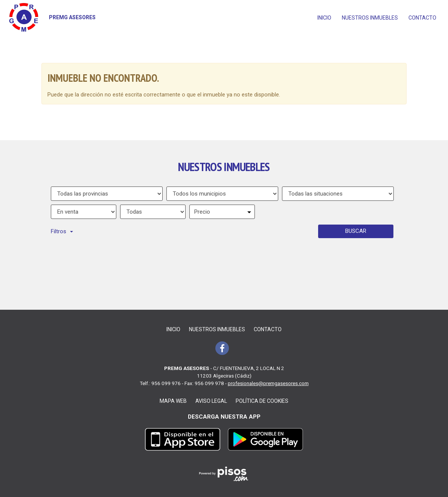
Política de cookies (262, 401)
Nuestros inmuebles (370, 18)
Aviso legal (211, 401)
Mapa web (173, 401)
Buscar (356, 231)
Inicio (324, 18)
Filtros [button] (62, 231)
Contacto (422, 18)
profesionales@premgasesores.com (268, 383)
